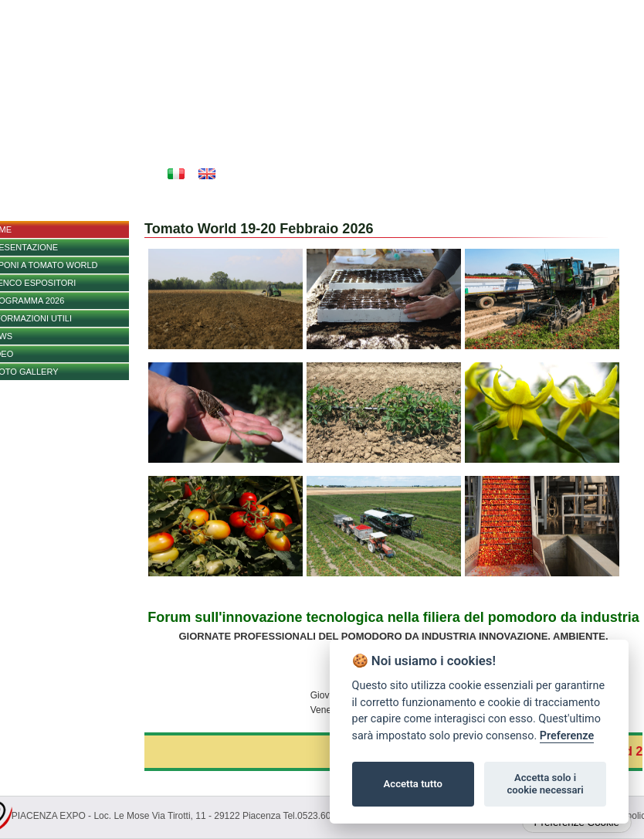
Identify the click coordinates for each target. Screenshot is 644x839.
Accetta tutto (413, 784)
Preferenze (567, 736)
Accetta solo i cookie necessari (545, 784)
